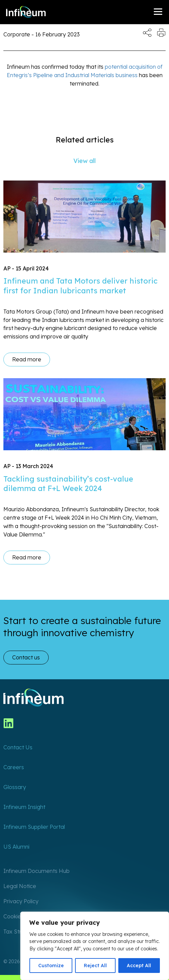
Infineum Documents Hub (37, 871)
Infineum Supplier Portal (34, 827)
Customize (51, 966)
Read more (27, 359)
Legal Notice (20, 886)
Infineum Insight (24, 807)
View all (84, 161)
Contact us (26, 657)
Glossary (15, 787)
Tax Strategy (20, 932)
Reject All (95, 966)
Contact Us (18, 747)
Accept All (139, 966)
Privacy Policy (21, 901)
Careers (14, 767)
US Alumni (16, 847)
